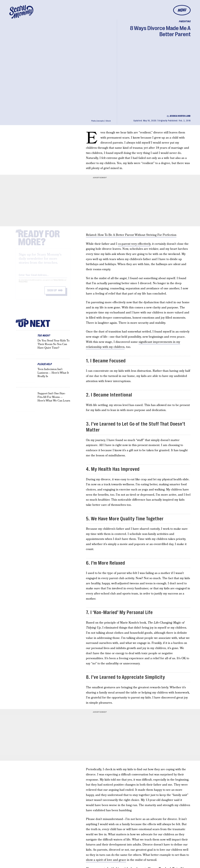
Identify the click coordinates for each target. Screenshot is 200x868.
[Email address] (43, 277)
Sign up (52, 293)
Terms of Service (59, 283)
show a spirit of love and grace (106, 860)
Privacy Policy (23, 284)
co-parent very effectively (134, 244)
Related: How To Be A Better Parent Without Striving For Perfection (131, 235)
